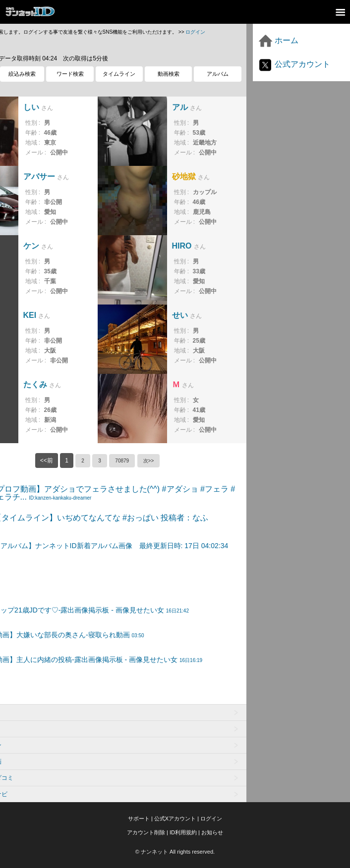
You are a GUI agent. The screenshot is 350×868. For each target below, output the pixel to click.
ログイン (195, 32)
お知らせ (212, 832)
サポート (139, 818)
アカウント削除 (146, 832)
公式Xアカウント (175, 818)
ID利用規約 (183, 832)
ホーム (278, 40)
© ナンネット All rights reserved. (175, 852)
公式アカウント (294, 64)
